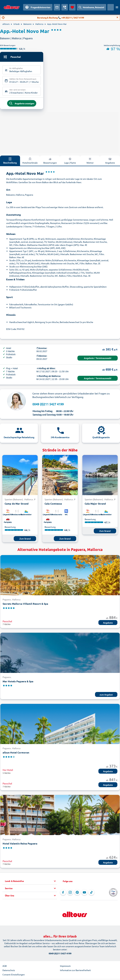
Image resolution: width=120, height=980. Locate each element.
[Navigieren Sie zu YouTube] (84, 894)
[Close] (117, 17)
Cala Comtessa (53, 505)
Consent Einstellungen (14, 976)
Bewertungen (50, 162)
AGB (5, 967)
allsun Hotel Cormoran (16, 754)
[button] (31, 882)
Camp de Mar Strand (17, 505)
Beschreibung (10, 162)
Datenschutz (9, 971)
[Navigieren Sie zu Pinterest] (77, 894)
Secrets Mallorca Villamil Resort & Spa (25, 605)
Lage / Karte (70, 162)
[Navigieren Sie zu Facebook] (63, 894)
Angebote (108, 624)
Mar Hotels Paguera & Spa (18, 683)
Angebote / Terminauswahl (98, 359)
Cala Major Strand (95, 505)
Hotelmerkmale (30, 162)
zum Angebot (106, 696)
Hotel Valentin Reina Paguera (20, 845)
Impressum (65, 967)
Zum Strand (25, 540)
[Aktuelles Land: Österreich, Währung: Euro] (111, 7)
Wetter (90, 162)
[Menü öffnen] (117, 7)
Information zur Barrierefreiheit (75, 971)
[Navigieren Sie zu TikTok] (91, 894)
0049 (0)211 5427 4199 (48, 405)
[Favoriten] (72, 7)
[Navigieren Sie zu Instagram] (70, 894)
